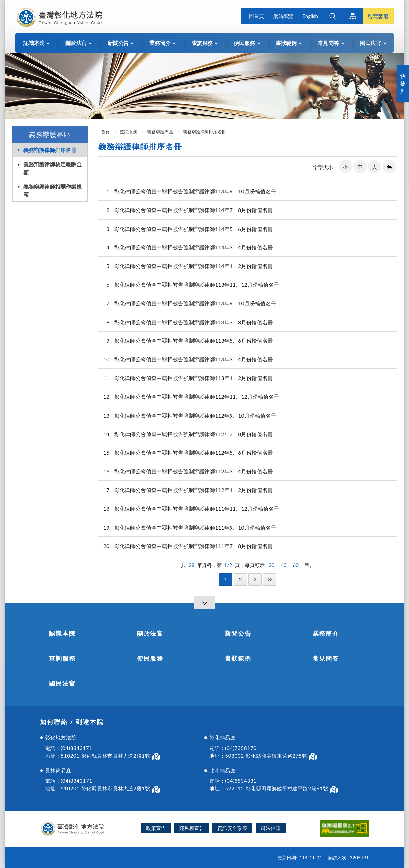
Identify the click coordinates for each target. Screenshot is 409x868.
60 (296, 565)
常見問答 (326, 658)
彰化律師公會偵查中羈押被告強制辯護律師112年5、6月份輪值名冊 (186, 453)
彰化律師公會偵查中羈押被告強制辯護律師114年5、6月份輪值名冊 (186, 229)
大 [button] (374, 167)
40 (284, 565)
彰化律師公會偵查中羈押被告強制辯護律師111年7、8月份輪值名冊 (186, 546)
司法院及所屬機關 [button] (353, 16)
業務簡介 (326, 633)
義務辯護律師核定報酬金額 (52, 168)
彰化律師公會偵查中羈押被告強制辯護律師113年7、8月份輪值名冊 (186, 322)
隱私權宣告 (192, 828)
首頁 (105, 132)
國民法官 (62, 683)
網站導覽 (283, 16)
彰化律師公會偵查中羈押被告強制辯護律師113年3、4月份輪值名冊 (186, 359)
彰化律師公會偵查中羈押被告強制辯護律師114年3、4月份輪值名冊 (186, 247)
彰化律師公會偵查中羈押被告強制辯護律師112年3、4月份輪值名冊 (186, 471)
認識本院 (62, 633)
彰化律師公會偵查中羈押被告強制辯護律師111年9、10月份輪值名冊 (187, 527)
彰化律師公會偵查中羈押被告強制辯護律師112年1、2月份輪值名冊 (186, 490)
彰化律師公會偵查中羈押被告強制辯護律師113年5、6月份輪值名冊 (186, 341)
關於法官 (150, 633)
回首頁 (256, 16)
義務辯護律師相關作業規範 (52, 190)
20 (271, 565)
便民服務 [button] (244, 43)
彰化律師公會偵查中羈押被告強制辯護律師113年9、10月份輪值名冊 (187, 191)
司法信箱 (271, 828)
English (310, 16)
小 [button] (345, 167)
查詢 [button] (333, 16)
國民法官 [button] (370, 43)
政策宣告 (156, 828)
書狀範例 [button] (286, 43)
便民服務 (150, 658)
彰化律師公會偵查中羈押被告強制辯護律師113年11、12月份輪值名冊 (189, 285)
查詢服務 (128, 132)
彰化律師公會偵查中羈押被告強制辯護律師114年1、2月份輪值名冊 (186, 266)
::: (9, 5)
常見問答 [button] (328, 43)
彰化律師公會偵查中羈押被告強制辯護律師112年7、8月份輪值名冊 (186, 434)
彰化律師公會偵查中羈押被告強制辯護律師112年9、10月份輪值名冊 (187, 415)
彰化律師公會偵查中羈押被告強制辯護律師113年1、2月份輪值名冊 (186, 378)
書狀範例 (238, 658)
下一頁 (255, 579)
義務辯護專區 (160, 132)
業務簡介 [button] (160, 43)
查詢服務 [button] (202, 43)
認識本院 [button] (34, 43)
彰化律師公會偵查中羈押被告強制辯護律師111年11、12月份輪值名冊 (189, 508)
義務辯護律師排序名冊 (50, 150)
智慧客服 (378, 16)
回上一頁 (389, 167)
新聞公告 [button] (118, 43)
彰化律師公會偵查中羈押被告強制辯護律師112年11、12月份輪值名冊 (189, 396)
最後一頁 (270, 579)
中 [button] (360, 167)
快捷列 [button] (403, 84)
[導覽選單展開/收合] (204, 602)
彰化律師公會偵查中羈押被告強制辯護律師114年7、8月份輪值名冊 (186, 210)
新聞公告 (238, 633)
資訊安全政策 (232, 828)
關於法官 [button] (76, 43)
